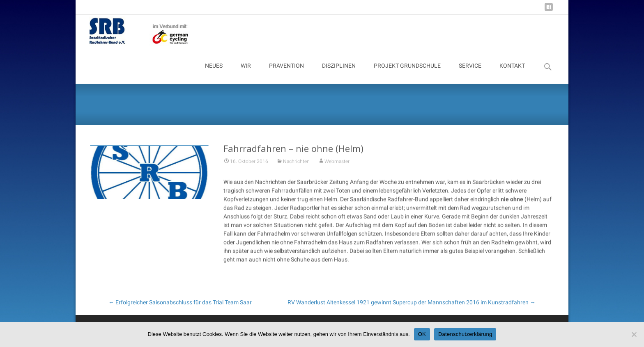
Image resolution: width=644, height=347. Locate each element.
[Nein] (634, 334)
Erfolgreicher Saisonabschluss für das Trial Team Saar (180, 302)
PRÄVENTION (286, 73)
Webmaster (337, 163)
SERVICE (470, 73)
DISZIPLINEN (339, 73)
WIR (246, 73)
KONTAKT (512, 73)
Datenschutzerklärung (465, 334)
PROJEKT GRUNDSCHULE (407, 73)
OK (422, 334)
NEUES (214, 73)
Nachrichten (296, 163)
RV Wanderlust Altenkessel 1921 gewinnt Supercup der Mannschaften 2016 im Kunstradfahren (412, 302)
